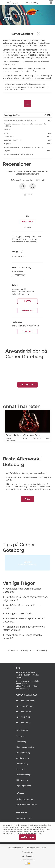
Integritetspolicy (27, 856)
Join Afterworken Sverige (27, 805)
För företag (27, 227)
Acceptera (27, 837)
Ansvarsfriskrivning (28, 860)
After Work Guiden (24, 717)
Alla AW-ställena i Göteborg (18, 473)
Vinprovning (21, 742)
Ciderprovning (22, 780)
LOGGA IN (27, 331)
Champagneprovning (25, 747)
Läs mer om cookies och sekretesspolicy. (28, 833)
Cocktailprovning (23, 775)
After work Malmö (24, 712)
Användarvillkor (27, 852)
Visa (27, 499)
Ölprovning (21, 736)
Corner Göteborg (40, 650)
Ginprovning (21, 769)
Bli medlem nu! (33, 326)
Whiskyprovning (23, 758)
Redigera (28, 222)
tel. (19, 275)
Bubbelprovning (23, 753)
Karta (27, 301)
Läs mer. (42, 84)
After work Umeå (23, 723)
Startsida (12, 650)
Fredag (27, 104)
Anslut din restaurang (25, 799)
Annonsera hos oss (24, 818)
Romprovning (22, 764)
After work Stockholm (25, 701)
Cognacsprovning (23, 786)
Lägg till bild (27, 194)
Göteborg (28, 310)
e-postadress (17, 271)
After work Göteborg (25, 706)
